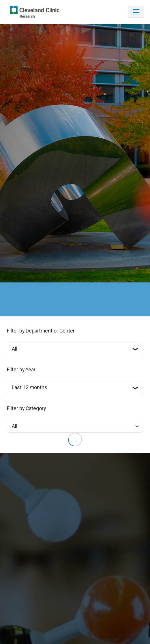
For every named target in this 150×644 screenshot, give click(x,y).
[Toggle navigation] (136, 12)
